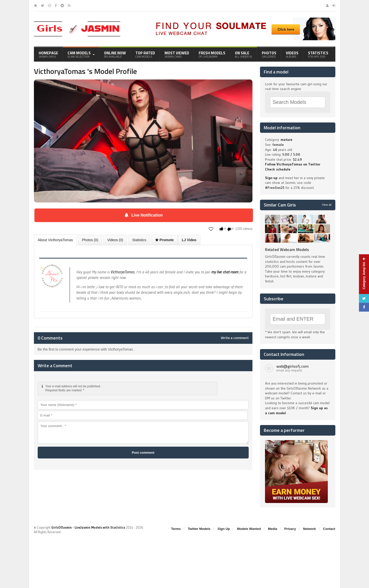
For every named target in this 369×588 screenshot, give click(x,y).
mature (286, 140)
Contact (329, 529)
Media (273, 529)
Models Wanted (249, 529)
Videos (292, 54)
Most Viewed (177, 54)
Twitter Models (199, 529)
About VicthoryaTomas (56, 240)
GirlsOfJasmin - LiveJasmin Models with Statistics (88, 527)
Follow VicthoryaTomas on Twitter (293, 164)
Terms (176, 529)
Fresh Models (212, 54)
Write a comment (235, 338)
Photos (269, 54)
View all (327, 205)
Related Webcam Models (287, 249)
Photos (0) (90, 240)
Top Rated (145, 54)
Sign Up (224, 529)
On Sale (244, 54)
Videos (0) (115, 240)
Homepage (48, 54)
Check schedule (278, 169)
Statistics (318, 54)
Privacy (290, 529)
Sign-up (271, 178)
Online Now (115, 54)
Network (309, 529)
